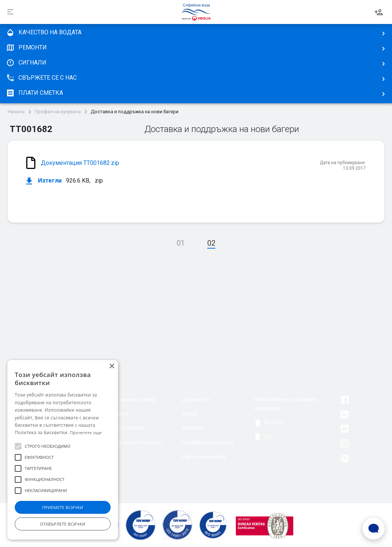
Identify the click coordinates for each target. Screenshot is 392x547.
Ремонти (26, 48)
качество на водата (44, 32)
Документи (196, 399)
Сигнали (26, 63)
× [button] (112, 366)
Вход (379, 12)
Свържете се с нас (41, 78)
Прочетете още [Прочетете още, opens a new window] (86, 432)
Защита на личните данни (123, 399)
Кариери (192, 428)
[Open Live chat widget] (374, 529)
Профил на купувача (58, 112)
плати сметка (34, 93)
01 (181, 243)
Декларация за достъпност (126, 442)
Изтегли (44, 181)
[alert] (63, 450)
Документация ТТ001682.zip (80, 163)
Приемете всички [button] (63, 507)
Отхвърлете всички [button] (63, 524)
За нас (190, 414)
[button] (18, 446)
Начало (16, 112)
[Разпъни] (10, 12)
